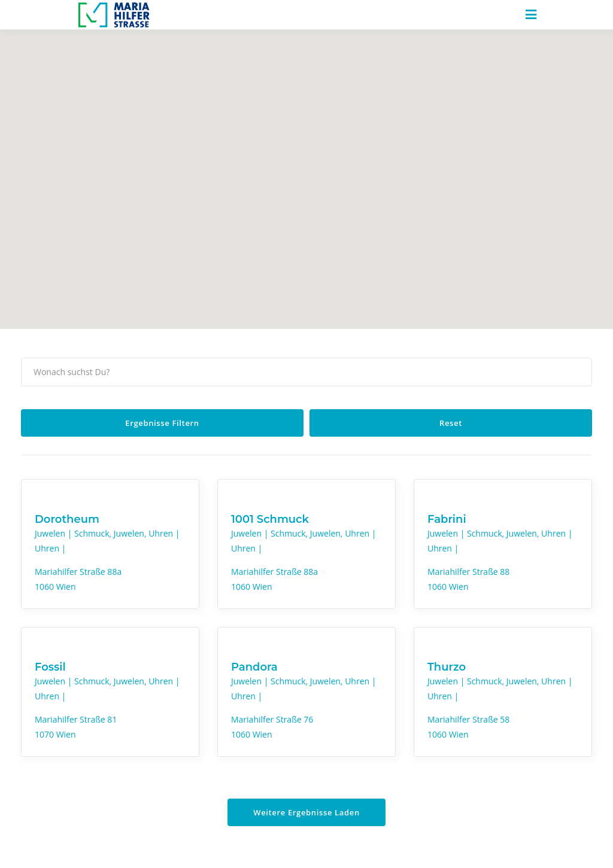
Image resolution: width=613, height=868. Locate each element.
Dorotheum (67, 519)
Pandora (254, 667)
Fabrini (447, 519)
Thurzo (447, 667)
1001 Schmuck (270, 519)
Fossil (50, 667)
